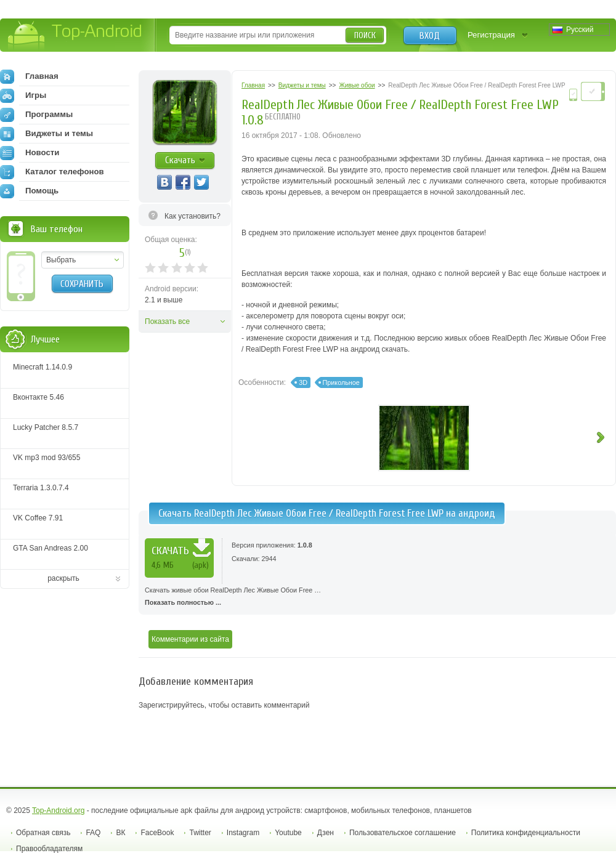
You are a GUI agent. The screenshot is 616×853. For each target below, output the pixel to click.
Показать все (167, 321)
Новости (30, 153)
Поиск (365, 35)
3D (303, 382)
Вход (430, 36)
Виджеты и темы (47, 134)
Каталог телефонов (52, 172)
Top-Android (75, 36)
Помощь (29, 191)
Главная (29, 76)
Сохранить (82, 284)
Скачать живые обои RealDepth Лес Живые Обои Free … (377, 597)
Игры (23, 95)
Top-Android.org (58, 811)
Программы (36, 115)
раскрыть (63, 578)
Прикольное (341, 382)
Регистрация (491, 35)
